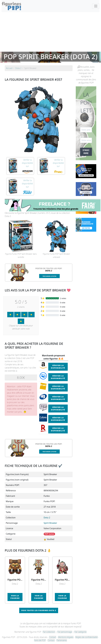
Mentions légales (66, 637)
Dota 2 (47, 518)
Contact (53, 637)
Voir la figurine (15, 597)
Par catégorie (80, 632)
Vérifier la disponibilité (58, 367)
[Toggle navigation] (96, 6)
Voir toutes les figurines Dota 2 (39, 610)
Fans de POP (40, 640)
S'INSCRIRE (86, 152)
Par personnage (65, 632)
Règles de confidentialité (86, 637)
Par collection (49, 632)
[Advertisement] (50, 32)
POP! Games (49, 534)
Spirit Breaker (50, 523)
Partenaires (62, 640)
